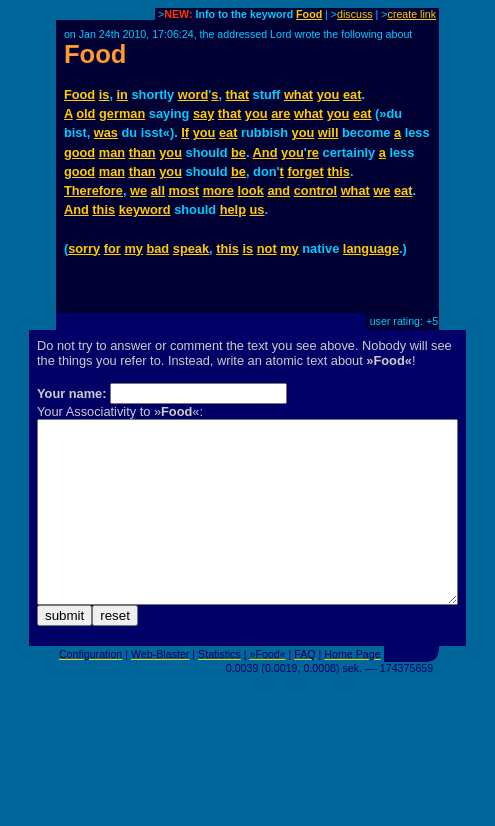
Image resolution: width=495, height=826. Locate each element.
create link (412, 14)
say (203, 113)
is (104, 94)
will (328, 132)
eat (352, 94)
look (251, 190)
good (79, 152)
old (85, 113)
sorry (84, 248)
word (193, 94)
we (138, 190)
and (278, 190)
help (233, 209)
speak (191, 248)
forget (305, 171)
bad (157, 248)
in (122, 94)
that (237, 94)
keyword (145, 209)
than (142, 152)
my (133, 248)
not (267, 248)
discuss (355, 14)
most (184, 190)
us (257, 209)
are (280, 113)
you (328, 94)
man (112, 152)
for (112, 248)
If (185, 132)
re (313, 152)
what (298, 94)
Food (309, 14)
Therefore (93, 190)
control (315, 190)
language (371, 248)
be (238, 152)
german (122, 113)
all (158, 190)
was (106, 132)
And (265, 152)
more (218, 190)
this (338, 171)
